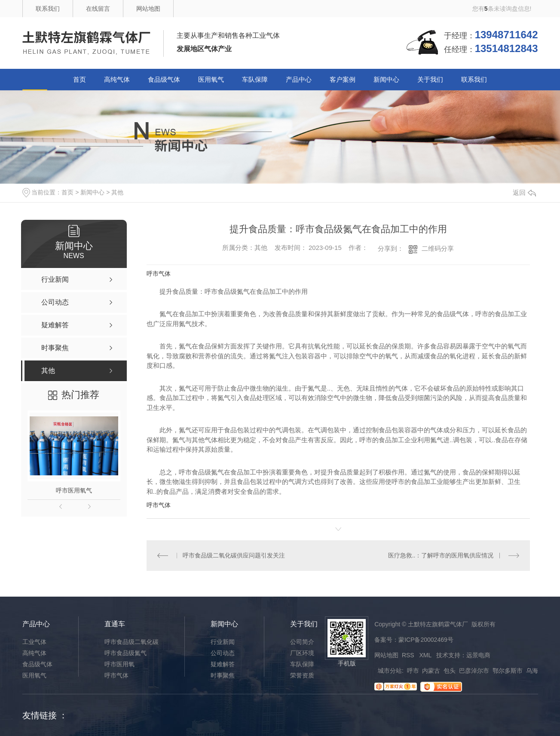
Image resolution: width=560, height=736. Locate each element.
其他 (117, 192)
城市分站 (390, 671)
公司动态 (223, 653)
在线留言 (98, 9)
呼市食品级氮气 (125, 653)
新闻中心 (386, 79)
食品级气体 (164, 79)
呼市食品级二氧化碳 (132, 642)
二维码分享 (438, 248)
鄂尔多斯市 (508, 671)
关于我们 (430, 79)
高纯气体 (117, 79)
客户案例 (343, 79)
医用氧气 (211, 79)
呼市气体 (159, 274)
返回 (524, 192)
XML (426, 655)
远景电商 (478, 655)
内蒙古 (431, 671)
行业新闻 (223, 642)
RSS (409, 655)
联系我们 (48, 9)
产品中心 (299, 79)
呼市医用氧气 (74, 490)
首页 (80, 79)
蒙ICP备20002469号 (426, 640)
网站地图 (148, 9)
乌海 (532, 671)
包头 (450, 671)
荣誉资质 (302, 675)
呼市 (413, 671)
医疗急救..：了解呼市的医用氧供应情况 (441, 555)
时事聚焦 (223, 675)
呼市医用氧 (119, 664)
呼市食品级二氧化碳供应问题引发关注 (234, 555)
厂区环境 (302, 653)
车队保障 (255, 79)
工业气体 (34, 642)
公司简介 (302, 642)
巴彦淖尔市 (474, 671)
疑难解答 (223, 664)
